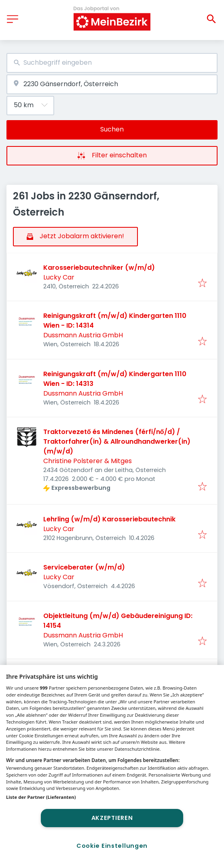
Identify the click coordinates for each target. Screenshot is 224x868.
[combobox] (112, 63)
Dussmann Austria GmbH (83, 335)
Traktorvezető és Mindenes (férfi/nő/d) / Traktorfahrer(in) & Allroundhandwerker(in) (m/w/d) (117, 441)
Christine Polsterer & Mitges (88, 461)
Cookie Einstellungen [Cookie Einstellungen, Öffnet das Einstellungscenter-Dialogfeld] (112, 846)
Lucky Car (59, 277)
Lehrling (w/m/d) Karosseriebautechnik (109, 519)
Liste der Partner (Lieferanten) (41, 797)
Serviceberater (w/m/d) (84, 567)
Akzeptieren (112, 818)
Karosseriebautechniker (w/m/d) (99, 268)
